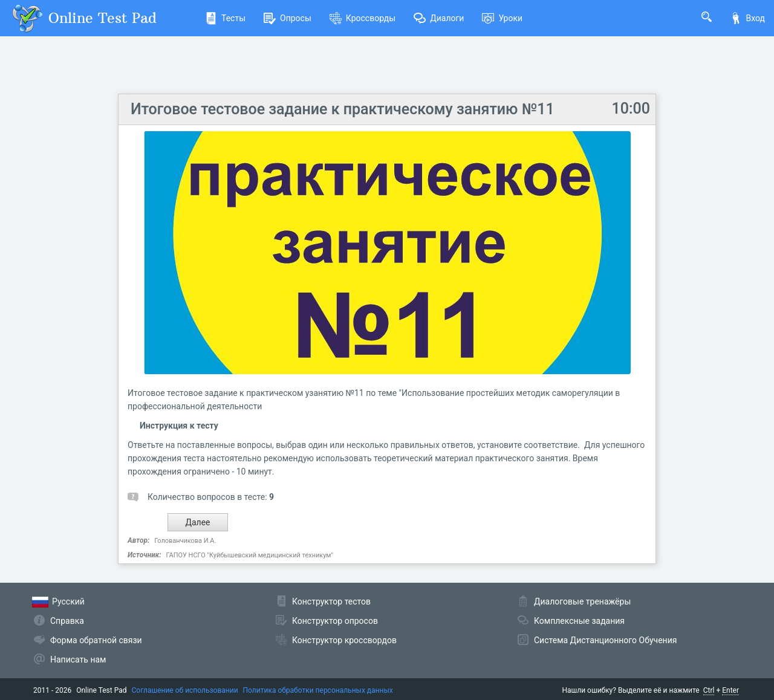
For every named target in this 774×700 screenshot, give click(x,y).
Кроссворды (363, 18)
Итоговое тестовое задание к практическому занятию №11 (343, 109)
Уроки (502, 18)
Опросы (288, 18)
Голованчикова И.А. (185, 541)
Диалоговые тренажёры (582, 601)
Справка (67, 621)
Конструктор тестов (331, 601)
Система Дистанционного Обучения (605, 640)
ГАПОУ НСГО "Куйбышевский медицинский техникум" (249, 555)
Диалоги (439, 18)
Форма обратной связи (96, 640)
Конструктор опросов (335, 621)
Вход (747, 18)
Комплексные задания (579, 621)
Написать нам (78, 659)
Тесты (225, 18)
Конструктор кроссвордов (344, 640)
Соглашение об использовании (185, 690)
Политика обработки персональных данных (318, 690)
